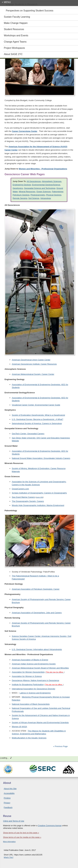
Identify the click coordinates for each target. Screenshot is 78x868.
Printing (7, 798)
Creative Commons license (50, 826)
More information (9, 842)
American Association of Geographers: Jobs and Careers (37, 613)
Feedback (8, 807)
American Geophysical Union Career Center (31, 360)
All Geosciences (34, 181)
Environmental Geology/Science (46, 185)
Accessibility (9, 793)
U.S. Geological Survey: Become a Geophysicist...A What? (38, 419)
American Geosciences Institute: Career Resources (34, 364)
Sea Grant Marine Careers (23, 497)
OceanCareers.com (20, 489)
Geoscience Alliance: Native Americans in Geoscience (36, 680)
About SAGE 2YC (13, 54)
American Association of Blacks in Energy (30, 660)
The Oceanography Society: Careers (28, 501)
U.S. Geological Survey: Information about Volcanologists (37, 649)
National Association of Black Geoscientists (31, 704)
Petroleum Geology (21, 195)
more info (40, 497)
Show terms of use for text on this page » (21, 833)
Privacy (7, 803)
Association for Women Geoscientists (28, 672)
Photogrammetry (38, 195)
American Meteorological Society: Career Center (33, 374)
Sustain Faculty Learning (17, 17)
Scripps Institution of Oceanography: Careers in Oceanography (39, 493)
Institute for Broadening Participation (28, 685)
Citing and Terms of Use (14, 821)
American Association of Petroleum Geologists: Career (36, 589)
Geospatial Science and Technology (40, 188)
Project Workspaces (14, 48)
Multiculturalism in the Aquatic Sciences (29, 738)
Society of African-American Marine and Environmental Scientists (40, 722)
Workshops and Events (16, 35)
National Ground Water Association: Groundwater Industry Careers (41, 458)
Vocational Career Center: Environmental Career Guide (36, 405)
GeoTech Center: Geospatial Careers (28, 434)
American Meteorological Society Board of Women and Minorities (40, 668)
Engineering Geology (22, 185)
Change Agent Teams (15, 42)
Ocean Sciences (44, 192)
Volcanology (46, 198)
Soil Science (34, 198)
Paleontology (57, 192)
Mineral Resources (27, 192)
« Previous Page (60, 746)
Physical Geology (54, 195)
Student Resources (14, 29)
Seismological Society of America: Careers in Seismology (37, 423)
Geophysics (18, 188)
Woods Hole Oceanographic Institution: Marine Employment (38, 505)
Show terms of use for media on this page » (22, 837)
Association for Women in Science (27, 676)
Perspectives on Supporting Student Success (30, 11)
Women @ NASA (19, 727)
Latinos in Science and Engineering (35, 693)
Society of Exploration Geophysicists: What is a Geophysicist (38, 415)
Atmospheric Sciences (52, 181)
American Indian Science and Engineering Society (34, 664)
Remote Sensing (20, 198)
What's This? (9, 857)
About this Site (10, 789)
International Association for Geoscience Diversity (34, 689)
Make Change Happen (16, 23)
